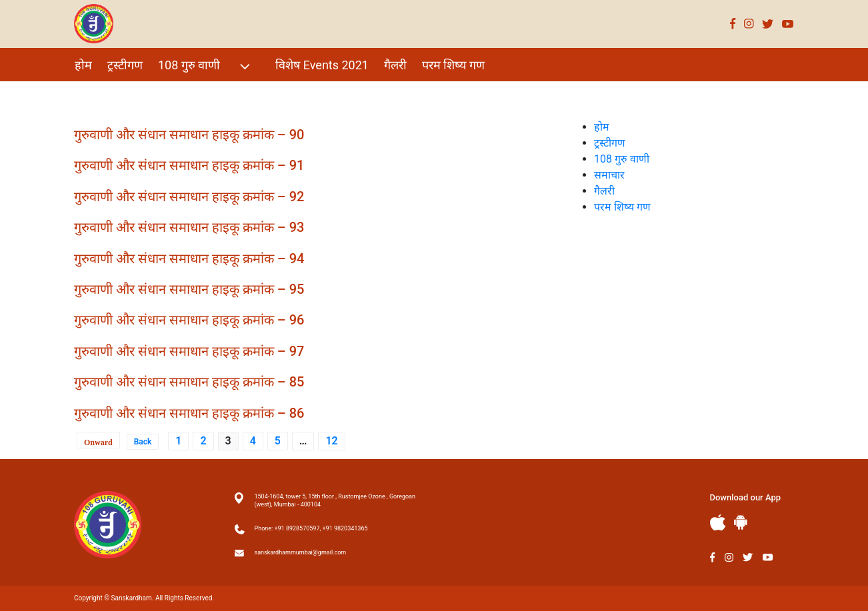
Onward (98, 442)
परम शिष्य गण (453, 65)
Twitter (768, 24)
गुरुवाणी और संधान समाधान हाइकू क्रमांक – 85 (189, 382)
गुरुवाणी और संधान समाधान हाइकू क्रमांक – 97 (189, 351)
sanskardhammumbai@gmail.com (301, 552)
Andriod (741, 522)
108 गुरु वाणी (206, 66)
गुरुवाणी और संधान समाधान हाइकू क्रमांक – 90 (189, 135)
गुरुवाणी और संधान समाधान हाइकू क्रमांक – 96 (189, 320)
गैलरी (395, 65)
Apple (718, 523)
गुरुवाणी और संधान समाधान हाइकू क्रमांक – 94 (189, 259)
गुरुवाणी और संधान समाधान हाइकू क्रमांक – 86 (189, 413)
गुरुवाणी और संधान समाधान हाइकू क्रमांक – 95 (189, 289)
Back (143, 442)
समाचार (609, 175)
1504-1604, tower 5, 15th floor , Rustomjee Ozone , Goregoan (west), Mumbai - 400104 (335, 500)
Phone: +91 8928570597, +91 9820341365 (311, 528)
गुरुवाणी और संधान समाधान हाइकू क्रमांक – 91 (189, 165)
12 (331, 441)
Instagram (749, 24)
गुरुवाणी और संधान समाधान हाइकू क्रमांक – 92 (189, 197)
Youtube (788, 24)
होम (83, 65)
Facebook (733, 24)
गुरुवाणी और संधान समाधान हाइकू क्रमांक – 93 (189, 227)
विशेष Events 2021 (322, 65)
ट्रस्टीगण (125, 65)
